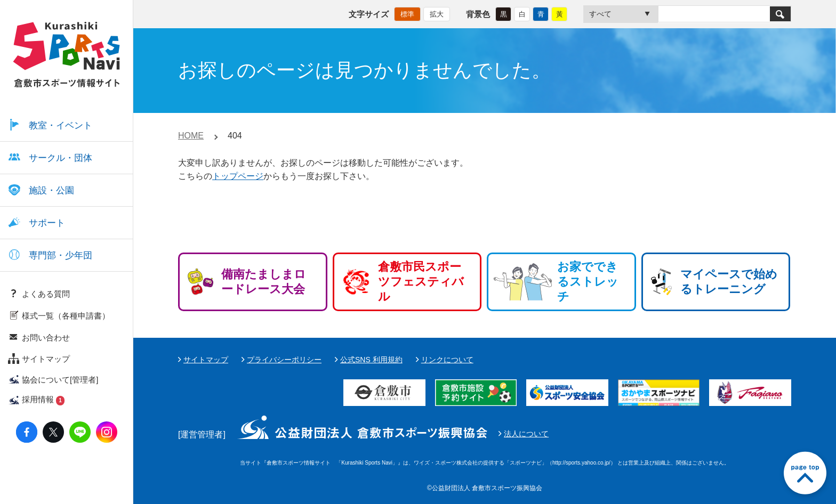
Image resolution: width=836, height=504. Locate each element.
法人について (526, 434)
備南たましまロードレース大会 (264, 282)
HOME (191, 136)
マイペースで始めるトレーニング (729, 282)
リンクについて (447, 360)
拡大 (437, 14)
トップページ (238, 176)
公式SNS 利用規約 (371, 360)
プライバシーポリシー (284, 360)
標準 (407, 14)
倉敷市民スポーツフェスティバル (421, 282)
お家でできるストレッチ (588, 282)
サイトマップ (206, 360)
